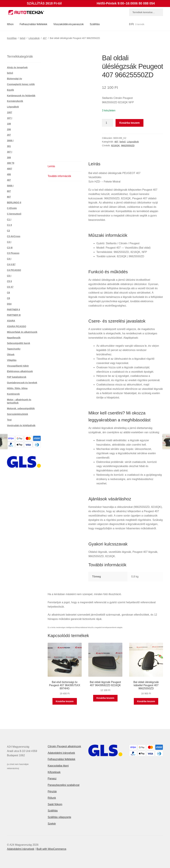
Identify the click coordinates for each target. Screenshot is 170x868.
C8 (8, 298)
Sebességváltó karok (19, 343)
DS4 (9, 304)
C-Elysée (12, 208)
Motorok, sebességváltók (21, 408)
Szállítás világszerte (59, 817)
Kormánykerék (15, 101)
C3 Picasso (13, 253)
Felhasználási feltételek (33, 24)
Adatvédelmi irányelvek (61, 753)
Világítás (12, 360)
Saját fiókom (55, 804)
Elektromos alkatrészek (20, 371)
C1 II (9, 225)
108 (9, 124)
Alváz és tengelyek (17, 67)
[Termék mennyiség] (108, 123)
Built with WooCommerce (51, 849)
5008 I (10, 186)
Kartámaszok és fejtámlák (21, 96)
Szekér (52, 824)
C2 (8, 231)
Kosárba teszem (130, 123)
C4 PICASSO (14, 270)
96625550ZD (128, 146)
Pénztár (52, 791)
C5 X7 (10, 287)
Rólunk (52, 798)
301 (9, 146)
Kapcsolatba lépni (58, 766)
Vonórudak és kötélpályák (21, 425)
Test (9, 420)
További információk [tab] (59, 176)
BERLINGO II (14, 202)
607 (9, 191)
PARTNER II (13, 310)
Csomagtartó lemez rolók (21, 84)
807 (9, 197)
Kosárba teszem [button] (65, 701)
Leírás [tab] (51, 166)
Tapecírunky (14, 349)
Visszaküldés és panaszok (68, 24)
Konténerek (13, 394)
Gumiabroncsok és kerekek (22, 383)
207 (9, 135)
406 (9, 174)
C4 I (9, 259)
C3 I (9, 242)
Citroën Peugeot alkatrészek (64, 746)
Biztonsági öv (15, 79)
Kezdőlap (12, 38)
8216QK (115, 146)
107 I (10, 118)
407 (45, 38)
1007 (10, 112)
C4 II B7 (11, 264)
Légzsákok (34, 38)
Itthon (10, 24)
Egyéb (10, 90)
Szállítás (95, 24)
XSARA (11, 321)
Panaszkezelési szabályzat (64, 785)
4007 (10, 169)
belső (22, 38)
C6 (8, 293)
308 (9, 158)
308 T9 (11, 163)
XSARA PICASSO (17, 326)
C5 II (9, 281)
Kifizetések (54, 772)
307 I (10, 152)
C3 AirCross (14, 236)
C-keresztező (14, 214)
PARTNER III (14, 315)
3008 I (10, 141)
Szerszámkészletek (18, 414)
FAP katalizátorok (17, 377)
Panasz (52, 779)
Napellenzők (14, 338)
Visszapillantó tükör (18, 366)
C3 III (10, 248)
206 (9, 129)
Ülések (11, 354)
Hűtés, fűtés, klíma (17, 388)
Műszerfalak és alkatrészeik (22, 332)
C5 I (9, 276)
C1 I (9, 219)
